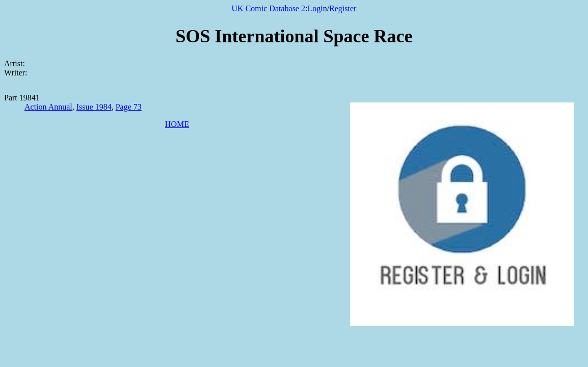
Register (343, 8)
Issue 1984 (94, 107)
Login (317, 8)
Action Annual (48, 107)
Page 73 (129, 107)
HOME (177, 124)
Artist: (15, 63)
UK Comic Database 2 (269, 8)
